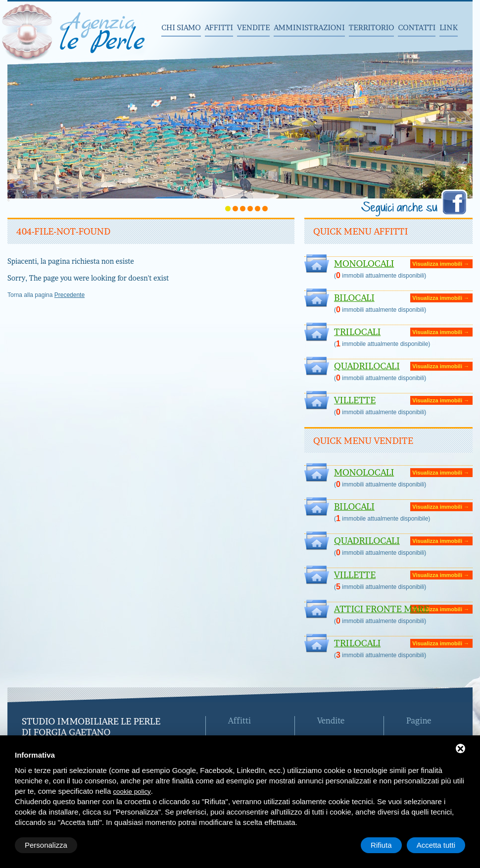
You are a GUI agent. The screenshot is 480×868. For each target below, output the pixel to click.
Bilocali (354, 298)
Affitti (219, 27)
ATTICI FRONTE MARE (382, 609)
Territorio (372, 27)
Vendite (253, 27)
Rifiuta (381, 845)
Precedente (70, 295)
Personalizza (46, 845)
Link (449, 27)
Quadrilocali (367, 366)
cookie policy (132, 792)
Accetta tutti (436, 845)
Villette (355, 400)
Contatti (417, 27)
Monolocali (364, 264)
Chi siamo (181, 27)
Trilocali (357, 332)
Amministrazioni (309, 27)
